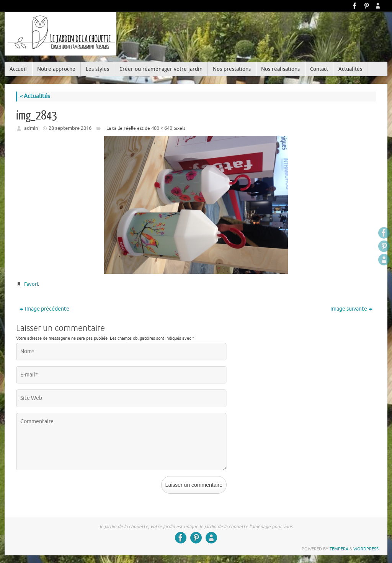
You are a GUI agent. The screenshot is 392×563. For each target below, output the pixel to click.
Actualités (35, 96)
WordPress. (367, 549)
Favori (31, 284)
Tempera (339, 549)
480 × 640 (162, 128)
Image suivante (351, 309)
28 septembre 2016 (70, 128)
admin (31, 128)
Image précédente (44, 309)
